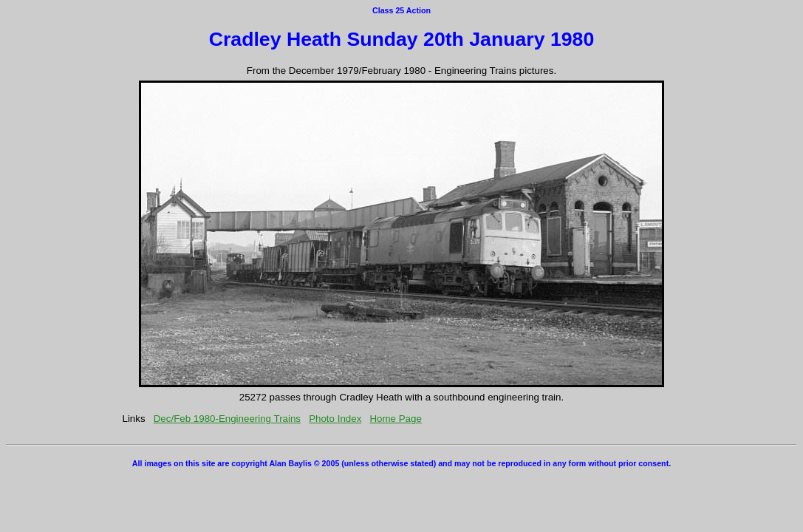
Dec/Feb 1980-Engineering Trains (227, 419)
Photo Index (335, 419)
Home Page (395, 419)
